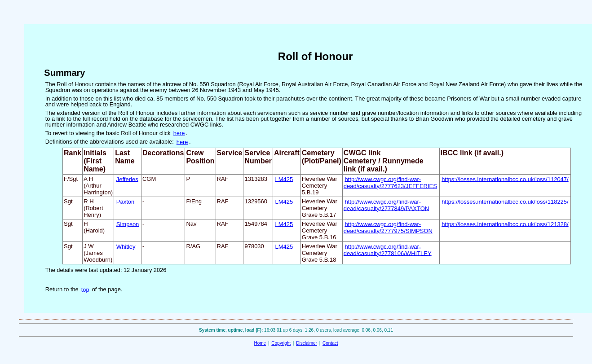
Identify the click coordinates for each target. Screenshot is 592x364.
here (179, 133)
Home (260, 343)
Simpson (128, 224)
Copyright (281, 343)
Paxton (125, 201)
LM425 (284, 179)
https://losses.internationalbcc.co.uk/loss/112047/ (505, 179)
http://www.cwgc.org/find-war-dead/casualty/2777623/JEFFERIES (390, 182)
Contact (330, 343)
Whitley (126, 246)
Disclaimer (307, 343)
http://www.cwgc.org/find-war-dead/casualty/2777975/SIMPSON (388, 227)
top (85, 289)
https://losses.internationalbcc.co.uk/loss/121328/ (505, 224)
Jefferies (127, 179)
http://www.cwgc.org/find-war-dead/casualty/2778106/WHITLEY (388, 250)
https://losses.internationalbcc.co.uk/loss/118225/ (505, 201)
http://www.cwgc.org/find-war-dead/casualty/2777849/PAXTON (386, 205)
